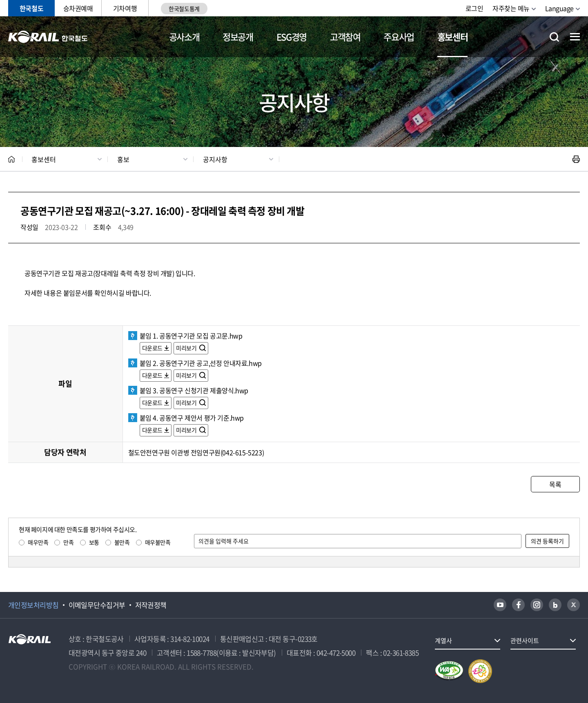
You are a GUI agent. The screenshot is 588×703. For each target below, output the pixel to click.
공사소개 (184, 37)
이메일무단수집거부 (97, 605)
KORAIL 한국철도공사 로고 (48, 37)
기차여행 (125, 8)
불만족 (122, 542)
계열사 (443, 641)
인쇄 (576, 159)
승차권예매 (78, 8)
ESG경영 (292, 37)
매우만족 (38, 542)
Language (559, 8)
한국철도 (31, 8)
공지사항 (215, 159)
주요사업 (399, 37)
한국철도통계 (184, 9)
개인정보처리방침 (33, 605)
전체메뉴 (575, 37)
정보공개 (238, 37)
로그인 (474, 8)
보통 (94, 542)
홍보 (123, 159)
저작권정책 (151, 605)
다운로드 (152, 348)
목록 (555, 484)
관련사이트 (525, 641)
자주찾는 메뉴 (511, 8)
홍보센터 (453, 37)
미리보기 (187, 348)
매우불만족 (158, 542)
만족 (68, 542)
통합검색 (554, 37)
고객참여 (345, 37)
